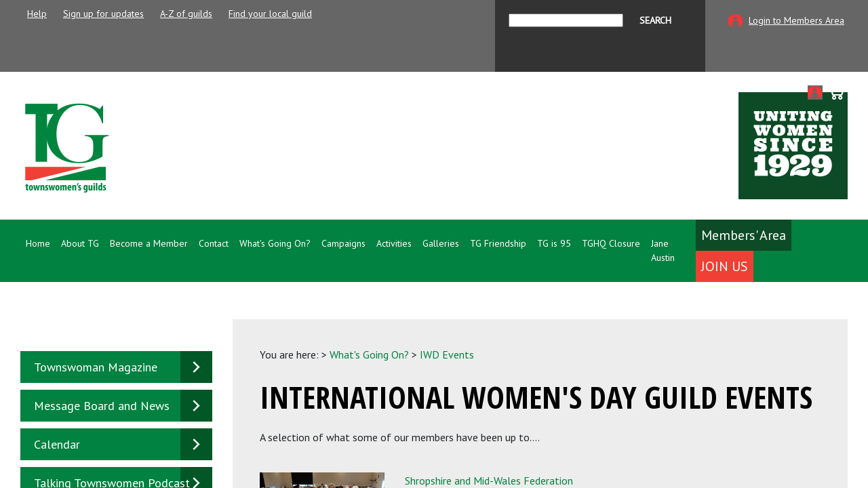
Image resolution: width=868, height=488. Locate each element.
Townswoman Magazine (96, 367)
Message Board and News (102, 406)
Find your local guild (270, 14)
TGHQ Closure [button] (611, 243)
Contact (214, 243)
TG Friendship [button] (498, 243)
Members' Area (744, 235)
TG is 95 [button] (554, 243)
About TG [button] (80, 243)
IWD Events (447, 354)
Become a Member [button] (149, 243)
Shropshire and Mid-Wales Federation (489, 481)
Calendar (57, 444)
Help (37, 14)
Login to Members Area (796, 20)
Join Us (725, 266)
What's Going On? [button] (275, 243)
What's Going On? (369, 354)
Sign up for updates (103, 14)
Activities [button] (394, 243)
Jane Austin (663, 250)
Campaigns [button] (343, 243)
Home (38, 243)
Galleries (441, 243)
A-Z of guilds (186, 14)
